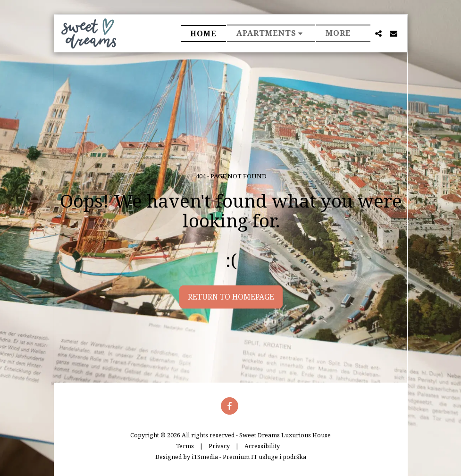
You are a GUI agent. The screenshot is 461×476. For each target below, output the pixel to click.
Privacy (219, 446)
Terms (185, 446)
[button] (271, 33)
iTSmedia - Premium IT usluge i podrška (249, 457)
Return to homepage (231, 297)
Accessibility (262, 446)
